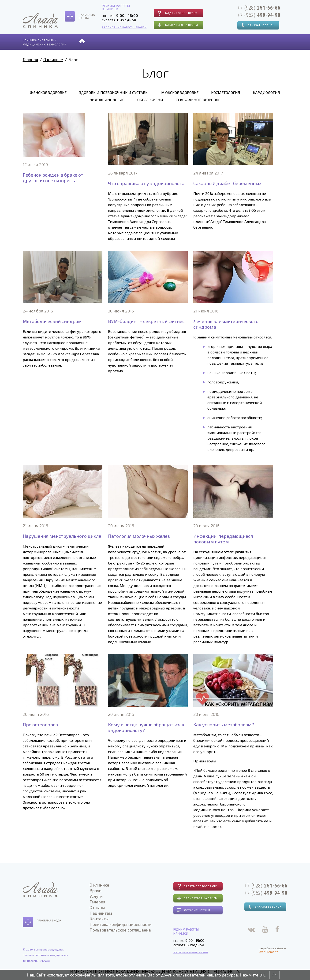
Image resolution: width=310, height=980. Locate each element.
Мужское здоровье (180, 92)
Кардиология (266, 92)
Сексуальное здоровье (198, 100)
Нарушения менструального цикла (62, 536)
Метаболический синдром (52, 321)
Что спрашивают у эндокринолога (146, 183)
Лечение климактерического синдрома (226, 324)
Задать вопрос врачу (176, 13)
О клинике (103, 41)
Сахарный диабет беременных (227, 183)
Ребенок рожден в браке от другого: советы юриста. (53, 178)
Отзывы (194, 41)
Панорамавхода (87, 16)
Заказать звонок (257, 25)
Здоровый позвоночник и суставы (114, 92)
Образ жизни (150, 100)
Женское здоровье (48, 92)
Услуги (148, 41)
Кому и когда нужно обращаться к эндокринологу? (146, 727)
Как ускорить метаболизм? (224, 724)
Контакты (250, 41)
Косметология (226, 92)
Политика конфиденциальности (119, 924)
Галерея (170, 41)
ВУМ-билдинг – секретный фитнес (146, 321)
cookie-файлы (83, 975)
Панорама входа (49, 920)
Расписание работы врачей (122, 27)
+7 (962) (257, 15)
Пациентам (221, 41)
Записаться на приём (177, 25)
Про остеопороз (40, 724)
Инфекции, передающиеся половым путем (223, 539)
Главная (30, 59)
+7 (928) (257, 8)
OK (275, 975)
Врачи (127, 41)
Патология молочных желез (139, 536)
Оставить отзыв (194, 910)
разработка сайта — (271, 950)
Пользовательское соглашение (119, 930)
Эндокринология (107, 100)
